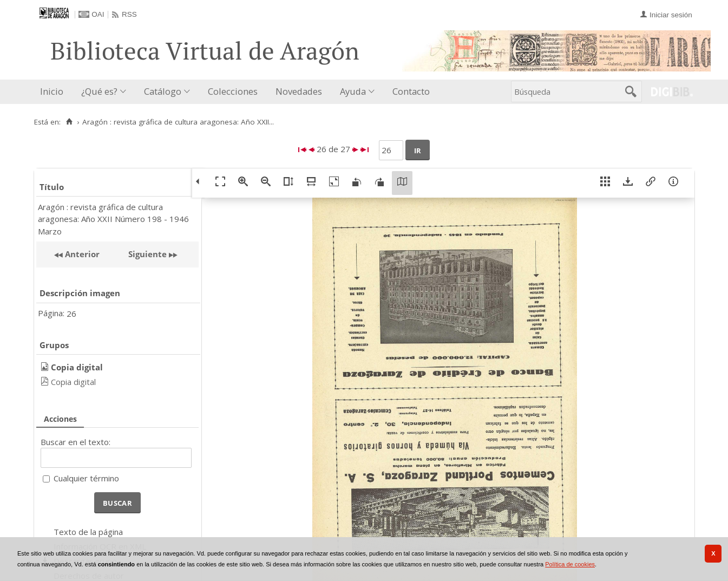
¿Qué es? (99, 91)
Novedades (299, 91)
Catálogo (163, 91)
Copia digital (73, 382)
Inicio (52, 91)
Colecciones (233, 91)
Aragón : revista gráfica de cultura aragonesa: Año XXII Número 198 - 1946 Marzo (113, 219)
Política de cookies (570, 564)
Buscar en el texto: (76, 442)
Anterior (81, 254)
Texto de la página (88, 532)
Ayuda (353, 91)
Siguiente (147, 254)
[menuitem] (54, 92)
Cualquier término (86, 478)
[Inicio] (70, 122)
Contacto (411, 91)
